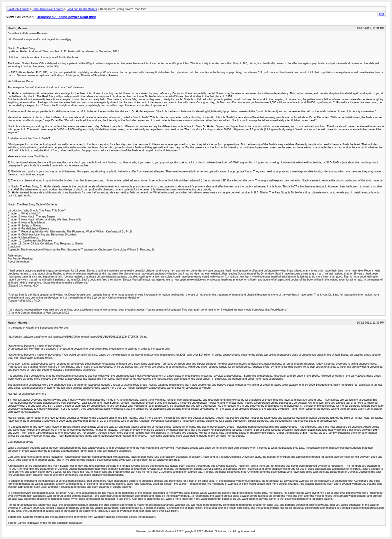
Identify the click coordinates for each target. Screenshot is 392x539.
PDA (382, 14)
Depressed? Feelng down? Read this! (66, 17)
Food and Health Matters (82, 9)
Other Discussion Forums (48, 9)
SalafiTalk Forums (18, 9)
